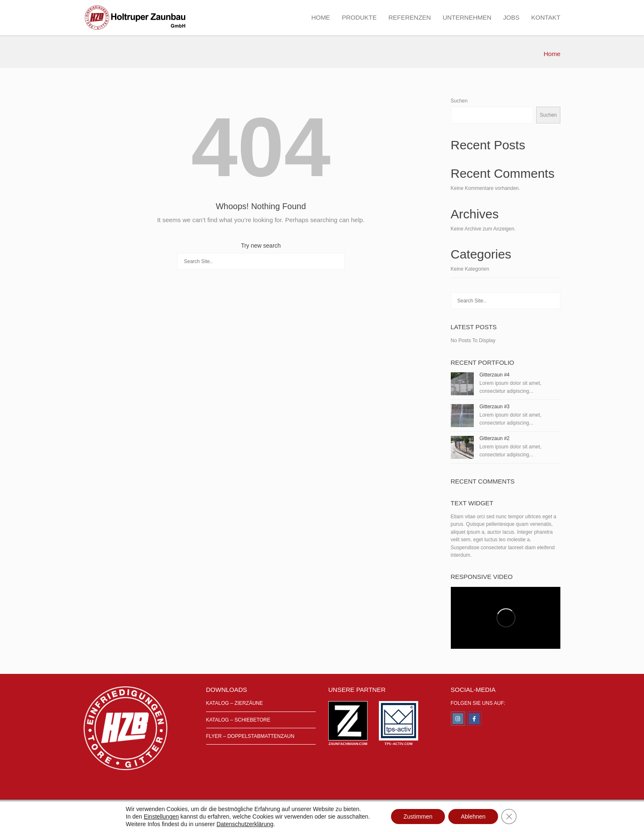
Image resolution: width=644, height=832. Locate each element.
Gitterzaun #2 (495, 438)
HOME (321, 17)
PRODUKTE (359, 17)
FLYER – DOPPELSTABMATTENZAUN (250, 736)
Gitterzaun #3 (495, 407)
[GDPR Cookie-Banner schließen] (509, 817)
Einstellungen (161, 817)
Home (552, 54)
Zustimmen (418, 817)
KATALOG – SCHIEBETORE (238, 720)
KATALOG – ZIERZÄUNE (235, 703)
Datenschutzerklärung (245, 824)
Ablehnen (473, 817)
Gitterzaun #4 (495, 375)
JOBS (511, 17)
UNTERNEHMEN (467, 17)
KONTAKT (546, 17)
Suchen (459, 101)
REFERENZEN (410, 17)
